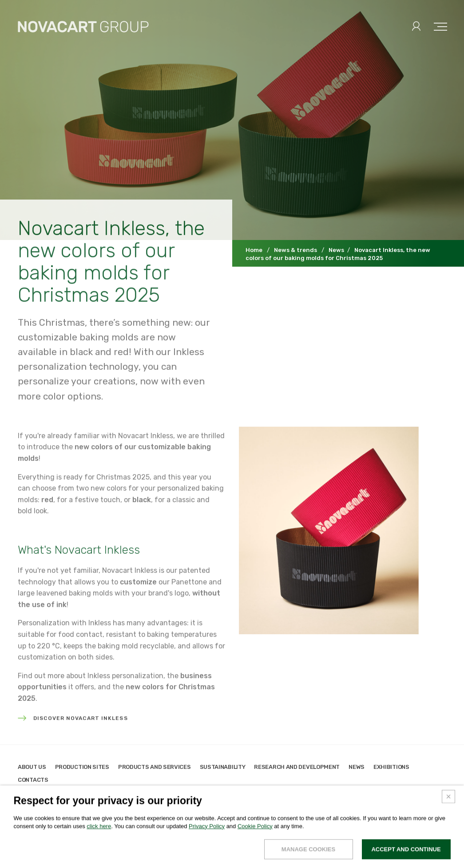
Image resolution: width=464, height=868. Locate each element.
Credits (113, 858)
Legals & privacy (42, 858)
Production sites (82, 767)
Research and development (297, 767)
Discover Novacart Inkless (81, 736)
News (357, 767)
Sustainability (223, 767)
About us (32, 767)
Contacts (33, 780)
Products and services (155, 767)
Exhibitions (391, 767)
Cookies (83, 858)
